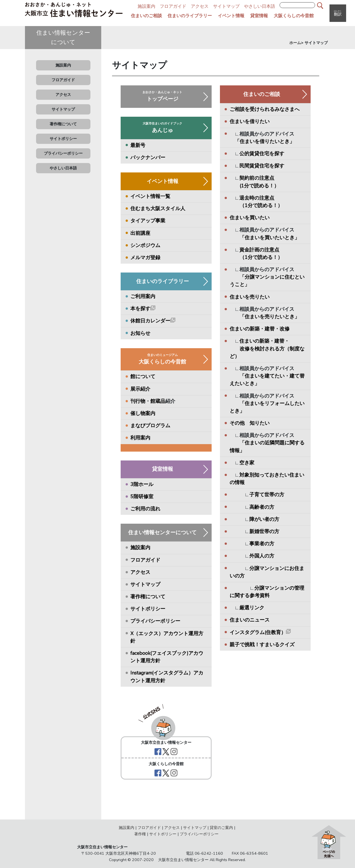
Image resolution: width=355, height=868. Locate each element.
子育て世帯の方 (267, 495)
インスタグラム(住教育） (260, 632)
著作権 (140, 834)
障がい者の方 (264, 519)
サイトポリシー (63, 139)
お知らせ (140, 333)
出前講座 (140, 233)
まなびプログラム (150, 426)
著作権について (63, 124)
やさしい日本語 (260, 6)
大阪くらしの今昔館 (294, 16)
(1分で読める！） (254, 186)
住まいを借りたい (250, 121)
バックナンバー (148, 157)
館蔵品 (158, 401)
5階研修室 (142, 497)
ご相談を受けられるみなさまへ (265, 109)
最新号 (138, 145)
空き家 (247, 463)
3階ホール (142, 484)
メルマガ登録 (145, 258)
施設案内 (146, 6)
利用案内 (140, 438)
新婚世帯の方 (264, 531)
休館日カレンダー (153, 321)
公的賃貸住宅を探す (262, 154)
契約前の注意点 (257, 178)
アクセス (200, 6)
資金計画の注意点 (259, 250)
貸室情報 (259, 16)
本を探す (143, 309)
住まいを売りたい (250, 297)
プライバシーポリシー (63, 153)
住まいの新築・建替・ (264, 341)
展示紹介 (140, 389)
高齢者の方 (262, 507)
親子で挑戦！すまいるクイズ (262, 645)
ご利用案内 (143, 296)
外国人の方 (262, 556)
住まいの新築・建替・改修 (260, 329)
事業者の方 (262, 544)
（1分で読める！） (256, 205)
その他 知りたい (250, 423)
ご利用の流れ (145, 509)
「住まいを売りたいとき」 (270, 317)
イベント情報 (231, 16)
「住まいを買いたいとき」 (270, 238)
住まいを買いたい (250, 218)
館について (143, 376)
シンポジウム (145, 245)
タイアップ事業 (148, 221)
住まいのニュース (250, 620)
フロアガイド (173, 6)
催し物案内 (143, 413)
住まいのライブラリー (190, 16)
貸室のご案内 (221, 828)
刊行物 (138, 401)
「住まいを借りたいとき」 (265, 141)
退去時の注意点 (257, 198)
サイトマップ (226, 6)
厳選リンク (252, 608)
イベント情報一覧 (150, 196)
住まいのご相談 (146, 16)
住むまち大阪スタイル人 (158, 208)
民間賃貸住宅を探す (262, 166)
